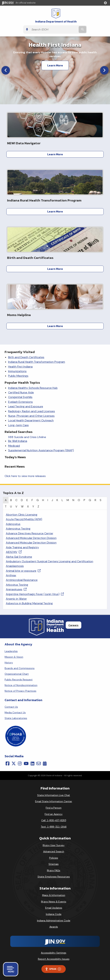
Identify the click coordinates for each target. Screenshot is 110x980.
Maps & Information (54, 895)
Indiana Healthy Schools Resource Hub (33, 388)
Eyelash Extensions (20, 402)
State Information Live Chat (54, 795)
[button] (106, 3)
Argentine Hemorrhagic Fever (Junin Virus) (35, 594)
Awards (54, 927)
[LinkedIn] (33, 763)
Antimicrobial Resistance (22, 580)
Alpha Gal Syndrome (19, 557)
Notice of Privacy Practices (20, 691)
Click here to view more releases (25, 476)
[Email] (39, 763)
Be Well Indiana (18, 441)
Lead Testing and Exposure (26, 406)
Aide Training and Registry (22, 547)
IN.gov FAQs (54, 870)
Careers (73, 625)
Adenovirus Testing (18, 529)
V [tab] (16, 506)
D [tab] (22, 500)
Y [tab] (33, 506)
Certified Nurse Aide (21, 392)
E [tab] (27, 500)
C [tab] (16, 500)
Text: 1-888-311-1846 (54, 827)
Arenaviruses (16, 589)
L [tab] (62, 500)
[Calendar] (45, 763)
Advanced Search (54, 851)
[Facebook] (8, 763)
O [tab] (79, 500)
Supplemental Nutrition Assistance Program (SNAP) (41, 450)
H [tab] (43, 500)
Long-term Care (18, 425)
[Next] (104, 70)
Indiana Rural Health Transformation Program (37, 362)
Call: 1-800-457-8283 (54, 820)
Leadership (11, 651)
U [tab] (11, 506)
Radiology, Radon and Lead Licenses (32, 411)
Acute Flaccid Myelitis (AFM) (24, 519)
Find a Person (54, 808)
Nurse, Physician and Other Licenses (31, 416)
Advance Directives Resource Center (29, 533)
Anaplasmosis (15, 566)
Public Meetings (18, 376)
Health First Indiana (20, 367)
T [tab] (6, 506)
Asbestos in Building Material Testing (29, 603)
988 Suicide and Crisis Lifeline (27, 437)
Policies (54, 858)
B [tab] (11, 500)
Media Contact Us (15, 712)
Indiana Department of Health (56, 22)
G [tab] (38, 500)
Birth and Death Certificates (26, 357)
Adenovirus (13, 524)
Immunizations (17, 371)
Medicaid (14, 446)
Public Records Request (19, 680)
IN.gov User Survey (54, 845)
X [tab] (28, 506)
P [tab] (84, 500)
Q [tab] (90, 500)
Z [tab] (38, 506)
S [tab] (101, 500)
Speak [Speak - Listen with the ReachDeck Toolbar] (53, 969)
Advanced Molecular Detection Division (31, 538)
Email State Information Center (54, 801)
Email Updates (54, 908)
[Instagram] (20, 763)
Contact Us (11, 707)
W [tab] (22, 506)
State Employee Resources (54, 877)
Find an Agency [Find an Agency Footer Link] (54, 814)
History (9, 663)
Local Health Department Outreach (31, 420)
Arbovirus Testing (17, 585)
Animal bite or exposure (23, 571)
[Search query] (54, 29)
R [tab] (95, 500)
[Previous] (6, 70)
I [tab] (48, 500)
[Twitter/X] (14, 763)
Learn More (55, 65)
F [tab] (32, 500)
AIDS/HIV (14, 552)
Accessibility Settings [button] (54, 953)
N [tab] (73, 500)
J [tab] (52, 500)
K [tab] (57, 500)
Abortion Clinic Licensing (22, 515)
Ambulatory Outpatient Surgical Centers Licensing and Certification (50, 561)
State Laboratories (16, 718)
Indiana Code (54, 914)
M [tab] (68, 500)
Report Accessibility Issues (54, 959)
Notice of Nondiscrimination (21, 685)
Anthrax (11, 575)
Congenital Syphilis (20, 397)
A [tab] (6, 500)
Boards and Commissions (20, 668)
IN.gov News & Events (54, 902)
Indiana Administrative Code (54, 921)
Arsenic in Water (16, 599)
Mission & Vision (14, 657)
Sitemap (54, 864)
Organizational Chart (17, 674)
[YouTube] (26, 763)
